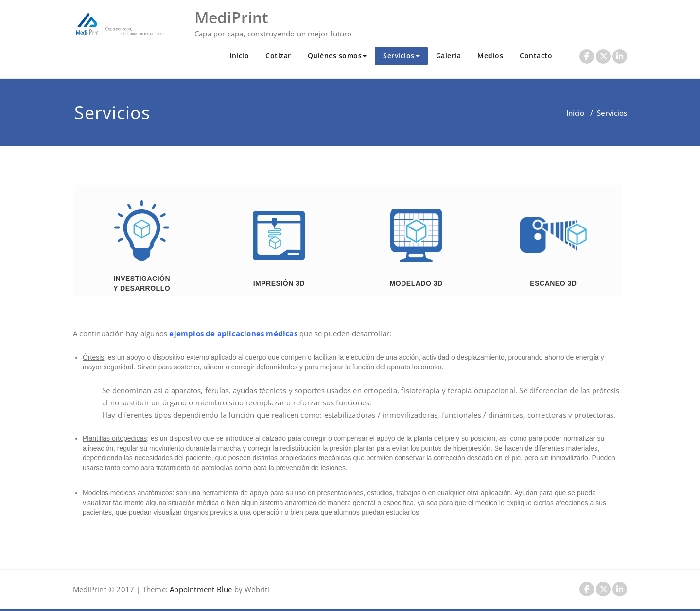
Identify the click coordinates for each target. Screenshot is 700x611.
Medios (490, 56)
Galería (449, 56)
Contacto (536, 56)
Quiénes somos (337, 56)
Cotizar (278, 56)
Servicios (401, 56)
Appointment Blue (200, 589)
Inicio (239, 56)
